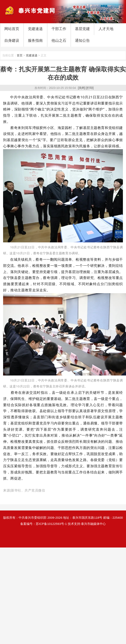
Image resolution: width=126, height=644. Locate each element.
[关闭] (82, 88)
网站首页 (12, 29)
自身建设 (12, 41)
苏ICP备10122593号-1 (51, 524)
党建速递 (35, 29)
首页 (20, 55)
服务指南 (35, 41)
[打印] (90, 88)
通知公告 (82, 41)
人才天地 (106, 29)
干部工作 (59, 29)
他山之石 (59, 41)
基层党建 (82, 29)
